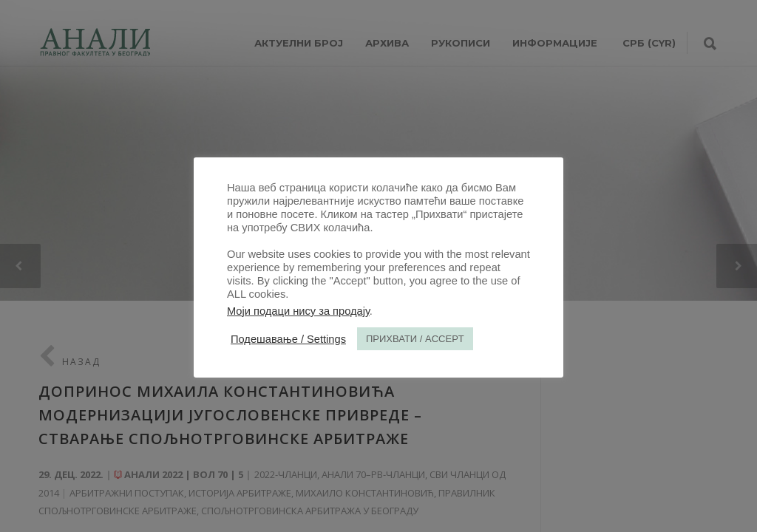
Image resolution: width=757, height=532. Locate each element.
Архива (387, 43)
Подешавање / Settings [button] (288, 339)
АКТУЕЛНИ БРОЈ (299, 43)
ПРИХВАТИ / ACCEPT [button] (415, 339)
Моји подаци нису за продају (298, 311)
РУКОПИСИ (461, 43)
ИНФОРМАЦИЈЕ (555, 43)
